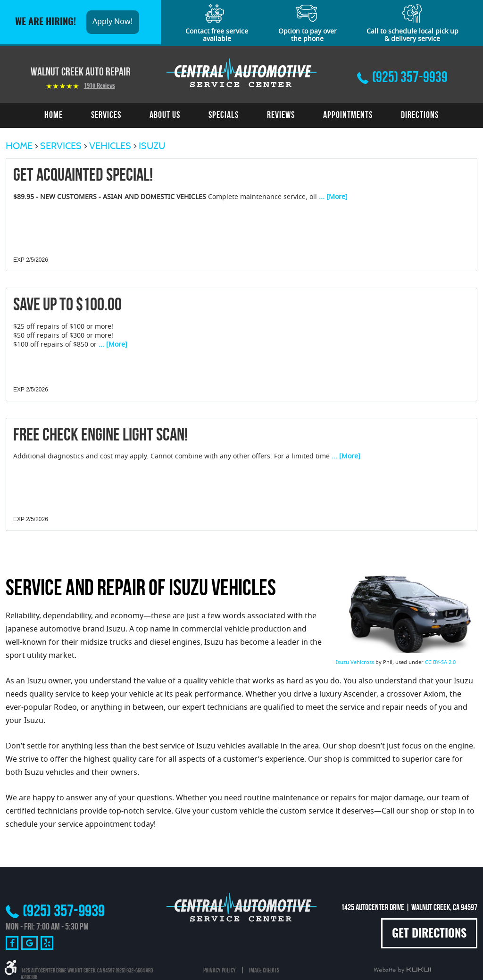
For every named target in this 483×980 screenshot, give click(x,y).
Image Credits (264, 970)
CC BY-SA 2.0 (440, 663)
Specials (224, 115)
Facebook (12, 943)
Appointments (348, 115)
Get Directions (429, 934)
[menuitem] (54, 115)
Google (29, 943)
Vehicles (110, 146)
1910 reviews (100, 86)
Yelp (47, 943)
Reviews (281, 115)
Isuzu (152, 146)
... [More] (332, 198)
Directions (420, 115)
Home (54, 115)
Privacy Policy (220, 970)
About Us (165, 115)
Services (106, 115)
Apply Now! (112, 22)
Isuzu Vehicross (355, 663)
